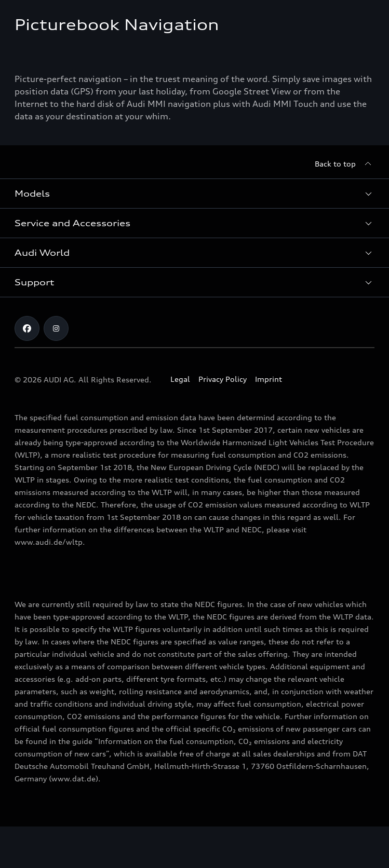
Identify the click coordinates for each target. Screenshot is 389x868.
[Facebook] (27, 328)
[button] (194, 194)
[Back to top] (345, 164)
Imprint (269, 379)
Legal (180, 379)
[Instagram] (56, 328)
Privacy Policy (223, 379)
